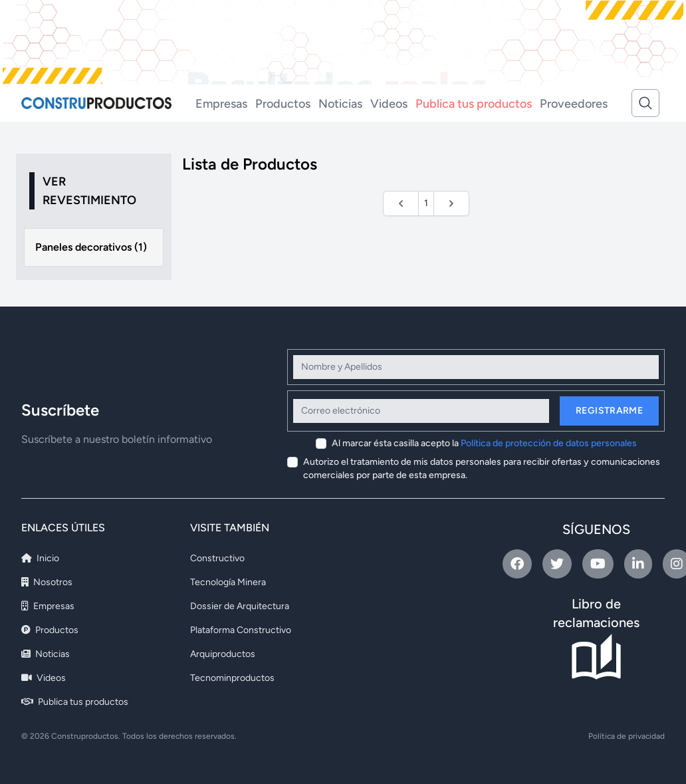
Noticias (340, 104)
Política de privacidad (627, 736)
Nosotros (47, 582)
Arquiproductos (223, 654)
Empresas (221, 104)
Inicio (40, 558)
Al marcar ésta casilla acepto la (484, 443)
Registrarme (609, 411)
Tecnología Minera (228, 582)
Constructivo (217, 558)
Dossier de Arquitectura (240, 606)
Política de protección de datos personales (549, 443)
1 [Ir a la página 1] (426, 203)
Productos (283, 104)
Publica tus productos (474, 104)
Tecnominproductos (232, 678)
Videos (389, 104)
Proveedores (574, 104)
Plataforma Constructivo (241, 630)
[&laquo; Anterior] (401, 203)
